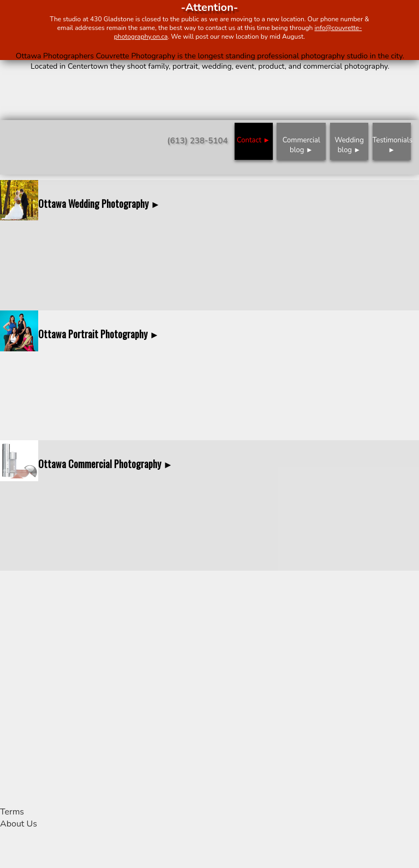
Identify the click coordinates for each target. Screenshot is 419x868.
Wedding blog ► (349, 145)
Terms (12, 812)
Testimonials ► (392, 145)
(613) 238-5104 (197, 141)
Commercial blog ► (301, 145)
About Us (19, 824)
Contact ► (253, 140)
